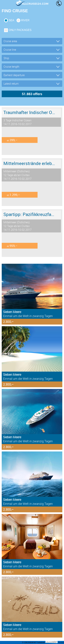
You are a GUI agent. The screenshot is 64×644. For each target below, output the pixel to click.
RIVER (25, 20)
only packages (20, 30)
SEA (11, 20)
